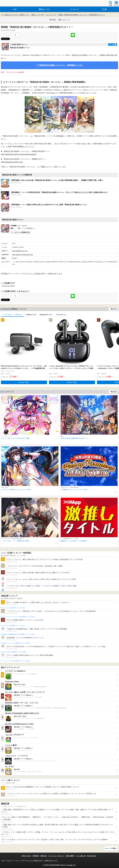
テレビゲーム (61, 315)
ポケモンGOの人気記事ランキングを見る (14, 652)
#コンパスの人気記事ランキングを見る (14, 608)
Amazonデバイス (46, 315)
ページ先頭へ (112, 848)
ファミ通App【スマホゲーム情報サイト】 (15, 15)
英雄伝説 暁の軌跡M (8, 286)
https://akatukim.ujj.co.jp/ (20, 251)
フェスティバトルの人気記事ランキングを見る (16, 661)
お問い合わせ (26, 856)
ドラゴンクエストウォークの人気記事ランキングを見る (19, 617)
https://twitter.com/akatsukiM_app (22, 255)
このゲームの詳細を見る (22, 232)
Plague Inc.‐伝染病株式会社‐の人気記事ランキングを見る (19, 634)
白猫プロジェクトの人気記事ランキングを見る (16, 643)
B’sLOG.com (92, 856)
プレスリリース (51, 15)
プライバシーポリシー (56, 856)
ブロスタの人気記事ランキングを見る (13, 626)
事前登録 (53, 20)
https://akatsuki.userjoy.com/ (12, 162)
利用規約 (36, 856)
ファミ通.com (81, 856)
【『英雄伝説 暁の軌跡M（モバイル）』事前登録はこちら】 (60, 65)
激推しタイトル (64, 20)
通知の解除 (70, 856)
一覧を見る (113, 309)
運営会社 (44, 856)
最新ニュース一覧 (37, 15)
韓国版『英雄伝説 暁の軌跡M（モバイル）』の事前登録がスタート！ (82, 15)
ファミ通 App (9, 4)
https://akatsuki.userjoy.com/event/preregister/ (19, 154)
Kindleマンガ (31, 315)
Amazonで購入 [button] (24, 382)
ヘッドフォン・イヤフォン (13, 315)
